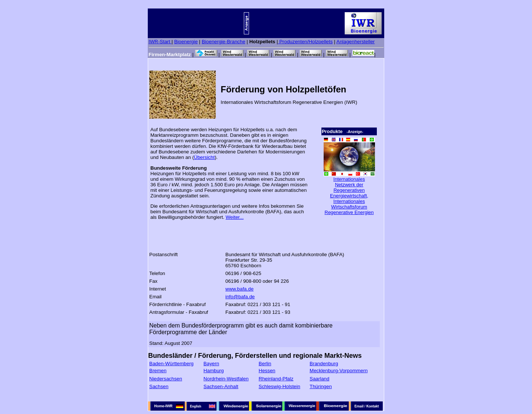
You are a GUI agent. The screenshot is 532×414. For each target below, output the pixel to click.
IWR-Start (160, 42)
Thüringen (321, 386)
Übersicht (204, 157)
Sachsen (159, 386)
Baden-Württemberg (171, 364)
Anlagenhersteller (356, 42)
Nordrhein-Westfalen (226, 379)
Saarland (319, 379)
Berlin (265, 364)
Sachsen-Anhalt (221, 386)
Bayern (211, 364)
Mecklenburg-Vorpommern (339, 371)
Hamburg (214, 371)
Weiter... (235, 217)
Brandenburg (324, 364)
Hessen (267, 371)
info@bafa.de (240, 297)
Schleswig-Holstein (279, 386)
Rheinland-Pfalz (276, 379)
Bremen (158, 371)
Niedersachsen (166, 379)
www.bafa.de (239, 289)
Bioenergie (186, 42)
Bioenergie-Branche (224, 42)
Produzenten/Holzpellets (305, 42)
